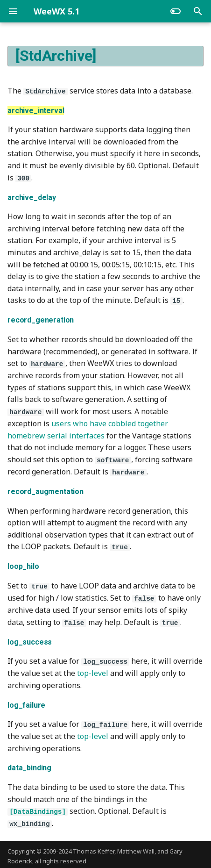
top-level (93, 671)
